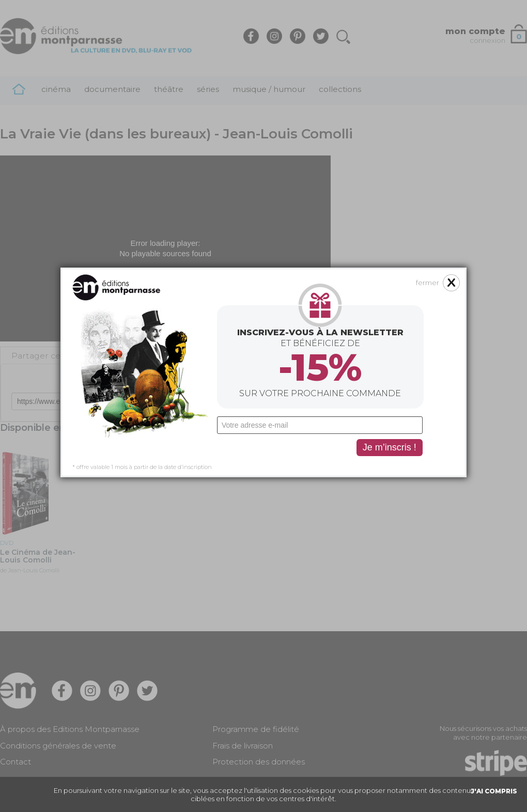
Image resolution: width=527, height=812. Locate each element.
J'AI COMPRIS (494, 791)
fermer (370, 207)
